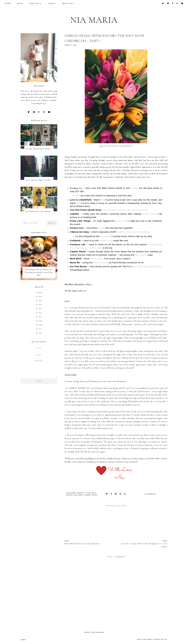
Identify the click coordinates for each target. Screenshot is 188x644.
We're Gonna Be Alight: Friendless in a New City (40, 180)
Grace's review (150, 214)
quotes (101, 228)
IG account (105, 236)
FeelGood (71, 493)
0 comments (150, 494)
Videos (52, 4)
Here (78, 196)
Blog (20, 4)
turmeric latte (106, 241)
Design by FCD (160, 640)
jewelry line (121, 221)
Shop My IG (35, 4)
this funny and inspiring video (147, 267)
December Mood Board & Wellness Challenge (40, 149)
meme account (101, 263)
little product (141, 255)
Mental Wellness (75, 495)
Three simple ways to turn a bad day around (126, 210)
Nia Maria (94, 20)
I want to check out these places (133, 232)
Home (8, 4)
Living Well (91, 493)
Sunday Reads (91, 495)
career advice (97, 259)
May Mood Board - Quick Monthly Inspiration (40, 211)
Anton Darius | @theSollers (119, 146)
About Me (67, 4)
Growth (80, 493)
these (135, 188)
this (102, 200)
